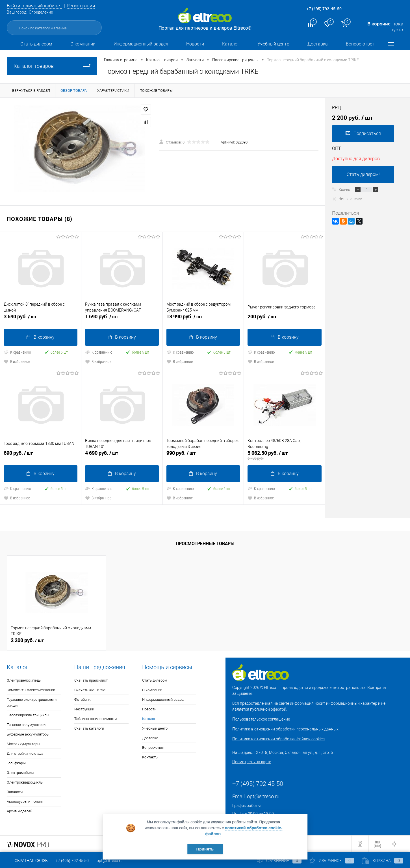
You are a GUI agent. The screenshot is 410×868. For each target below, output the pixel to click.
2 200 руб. (27, 640)
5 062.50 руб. (285, 455)
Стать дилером (36, 44)
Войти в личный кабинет (34, 6)
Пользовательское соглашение (261, 719)
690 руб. (41, 455)
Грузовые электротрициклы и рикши (32, 702)
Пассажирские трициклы (28, 715)
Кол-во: (345, 189)
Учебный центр (273, 44)
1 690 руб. (122, 319)
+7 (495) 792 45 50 (72, 861)
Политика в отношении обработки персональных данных (285, 729)
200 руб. (285, 319)
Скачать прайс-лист (91, 680)
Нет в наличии (347, 199)
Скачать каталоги (89, 728)
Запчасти (15, 792)
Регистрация (81, 6)
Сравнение (279, 861)
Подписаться (363, 133)
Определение (41, 12)
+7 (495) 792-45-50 (324, 9)
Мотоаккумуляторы (23, 744)
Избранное (332, 861)
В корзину (41, 337)
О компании (83, 44)
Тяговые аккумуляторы (27, 725)
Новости (195, 44)
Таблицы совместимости (96, 719)
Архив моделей (19, 811)
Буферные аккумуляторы (28, 734)
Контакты (150, 757)
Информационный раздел (141, 44)
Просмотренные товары (205, 543)
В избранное (17, 361)
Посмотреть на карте (252, 762)
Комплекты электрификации (31, 690)
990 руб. (203, 455)
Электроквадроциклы (25, 782)
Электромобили (20, 773)
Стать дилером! (363, 174)
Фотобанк (83, 700)
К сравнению (17, 352)
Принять (205, 849)
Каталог (231, 44)
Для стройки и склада (25, 753)
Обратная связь (27, 861)
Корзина (383, 861)
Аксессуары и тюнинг (25, 801)
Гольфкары (16, 763)
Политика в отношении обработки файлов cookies (278, 739)
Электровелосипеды (24, 680)
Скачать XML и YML (91, 690)
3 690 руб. (41, 319)
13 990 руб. (203, 319)
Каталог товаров (52, 66)
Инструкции (84, 709)
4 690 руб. (122, 455)
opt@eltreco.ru (263, 796)
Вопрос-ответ (360, 44)
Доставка (318, 44)
